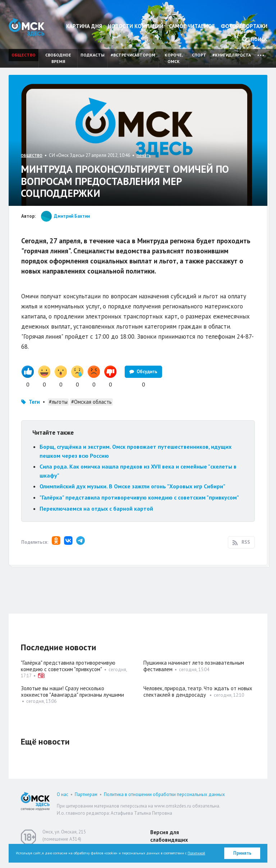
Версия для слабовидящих (169, 836)
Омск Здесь (27, 27)
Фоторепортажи (244, 26)
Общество (24, 55)
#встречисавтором (133, 55)
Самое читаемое (192, 26)
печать (144, 155)
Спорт (199, 55)
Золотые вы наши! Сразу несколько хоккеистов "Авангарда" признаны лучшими (72, 691)
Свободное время (58, 58)
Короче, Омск (174, 58)
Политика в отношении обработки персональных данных (164, 794)
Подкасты (93, 55)
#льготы (58, 402)
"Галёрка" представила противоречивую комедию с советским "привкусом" (139, 497)
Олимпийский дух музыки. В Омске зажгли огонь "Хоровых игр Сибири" (132, 486)
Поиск (255, 39)
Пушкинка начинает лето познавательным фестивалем (194, 666)
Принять (242, 853)
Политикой (196, 853)
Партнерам (86, 794)
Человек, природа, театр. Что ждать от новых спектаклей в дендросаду (198, 691)
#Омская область (91, 402)
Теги (34, 402)
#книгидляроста (232, 55)
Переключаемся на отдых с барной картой (96, 508)
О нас (63, 794)
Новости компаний (136, 26)
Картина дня (84, 26)
